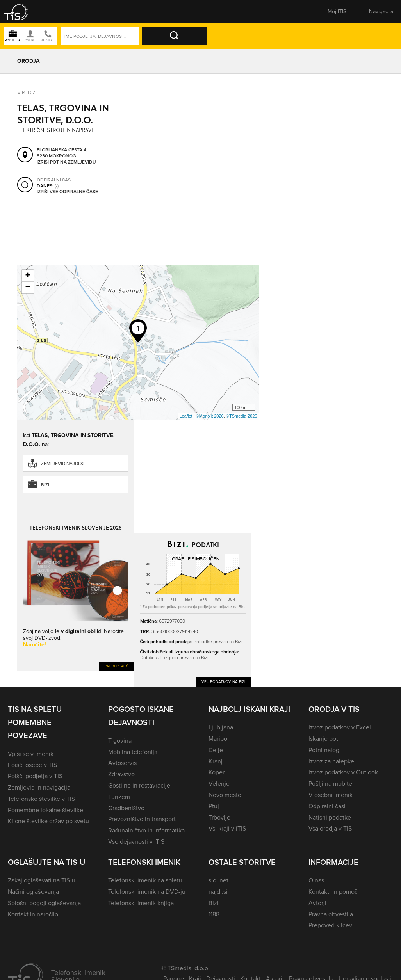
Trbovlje (219, 817)
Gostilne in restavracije (139, 785)
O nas (316, 880)
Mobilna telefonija (133, 752)
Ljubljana (221, 727)
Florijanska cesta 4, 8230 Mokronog (62, 153)
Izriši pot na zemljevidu (66, 162)
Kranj (216, 761)
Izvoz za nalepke (331, 761)
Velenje (219, 783)
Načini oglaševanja (33, 892)
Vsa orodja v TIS (330, 828)
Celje (216, 750)
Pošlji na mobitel (331, 783)
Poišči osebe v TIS (32, 765)
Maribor (219, 739)
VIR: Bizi (27, 93)
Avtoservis (122, 763)
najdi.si (218, 892)
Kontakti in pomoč (333, 892)
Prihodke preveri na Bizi (218, 642)
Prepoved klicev (330, 925)
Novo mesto (225, 795)
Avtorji (317, 903)
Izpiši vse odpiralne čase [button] (67, 192)
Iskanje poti (324, 739)
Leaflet (186, 416)
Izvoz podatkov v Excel (340, 727)
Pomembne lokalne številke (45, 810)
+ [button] (28, 276)
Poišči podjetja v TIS (35, 776)
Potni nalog (324, 750)
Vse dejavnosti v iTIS (136, 842)
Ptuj (214, 806)
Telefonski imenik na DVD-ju (147, 892)
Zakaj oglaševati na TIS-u (42, 880)
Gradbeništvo (126, 808)
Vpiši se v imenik (31, 754)
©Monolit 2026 (210, 416)
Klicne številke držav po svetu (48, 821)
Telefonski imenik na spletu (145, 880)
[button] (21, 12)
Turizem (119, 797)
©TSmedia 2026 (242, 416)
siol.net (218, 880)
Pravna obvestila (331, 914)
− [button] (28, 288)
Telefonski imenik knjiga (141, 903)
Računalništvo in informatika (147, 830)
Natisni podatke (330, 817)
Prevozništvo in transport (142, 819)
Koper (217, 772)
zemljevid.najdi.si (63, 464)
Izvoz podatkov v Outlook (343, 772)
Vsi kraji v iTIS (227, 828)
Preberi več (117, 666)
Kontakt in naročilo (33, 914)
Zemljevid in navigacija (39, 787)
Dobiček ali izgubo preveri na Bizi (174, 658)
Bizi (45, 485)
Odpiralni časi (327, 806)
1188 (214, 914)
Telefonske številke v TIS (41, 799)
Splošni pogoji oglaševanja (44, 903)
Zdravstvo (121, 774)
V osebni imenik (331, 795)
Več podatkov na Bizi (224, 682)
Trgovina (120, 741)
